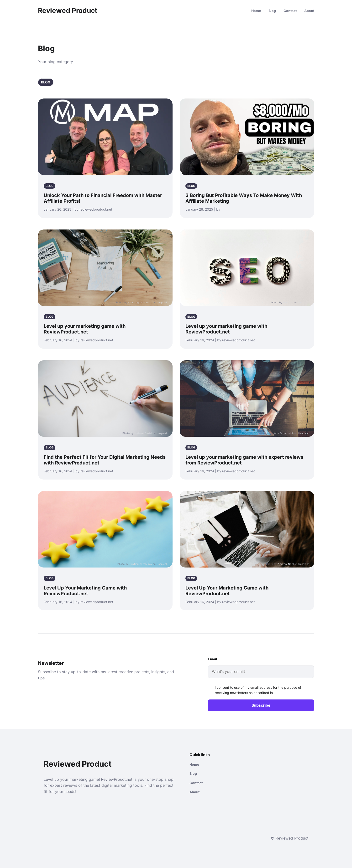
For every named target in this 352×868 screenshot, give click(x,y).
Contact (290, 11)
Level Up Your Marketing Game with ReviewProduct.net (85, 591)
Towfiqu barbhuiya (141, 564)
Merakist (288, 302)
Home (256, 11)
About (309, 11)
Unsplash (162, 302)
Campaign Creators (140, 302)
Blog (272, 11)
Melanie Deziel (143, 433)
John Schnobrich (284, 433)
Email (212, 659)
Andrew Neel (286, 564)
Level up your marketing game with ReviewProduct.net (85, 329)
